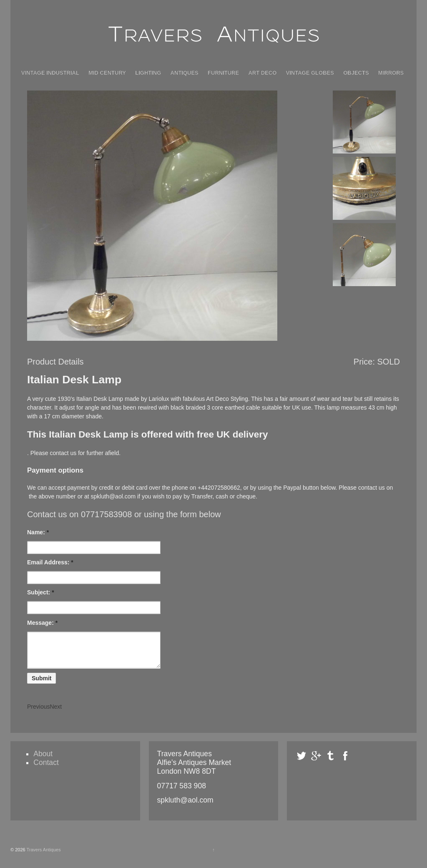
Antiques (185, 73)
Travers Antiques (43, 856)
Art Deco (262, 73)
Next (56, 713)
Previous (38, 713)
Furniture (223, 73)
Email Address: (50, 562)
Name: (38, 532)
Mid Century (107, 73)
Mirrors (391, 73)
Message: (42, 623)
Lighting (148, 73)
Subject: (41, 592)
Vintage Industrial (50, 73)
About (43, 760)
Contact (46, 769)
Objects (356, 73)
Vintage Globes (310, 73)
